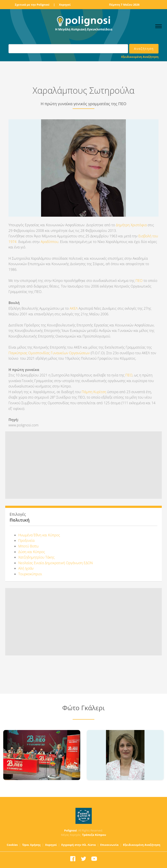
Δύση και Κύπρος (32, 552)
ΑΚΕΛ (74, 308)
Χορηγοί (65, 5)
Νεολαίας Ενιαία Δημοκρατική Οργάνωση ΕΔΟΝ (56, 563)
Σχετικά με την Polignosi (32, 5)
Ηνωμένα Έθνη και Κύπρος (39, 535)
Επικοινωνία (109, 845)
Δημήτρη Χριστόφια (131, 225)
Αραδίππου (49, 242)
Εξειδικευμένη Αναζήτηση (140, 57)
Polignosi (71, 830)
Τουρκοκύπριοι (30, 574)
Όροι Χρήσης (31, 845)
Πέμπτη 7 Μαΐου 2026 (124, 5)
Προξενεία (26, 540)
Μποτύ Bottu (28, 546)
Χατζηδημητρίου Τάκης (36, 557)
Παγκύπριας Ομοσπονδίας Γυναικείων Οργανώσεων (49, 353)
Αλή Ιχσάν (26, 568)
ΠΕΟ (139, 281)
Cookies (12, 845)
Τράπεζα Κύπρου (94, 835)
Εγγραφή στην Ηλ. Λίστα (79, 845)
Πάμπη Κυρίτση (94, 392)
